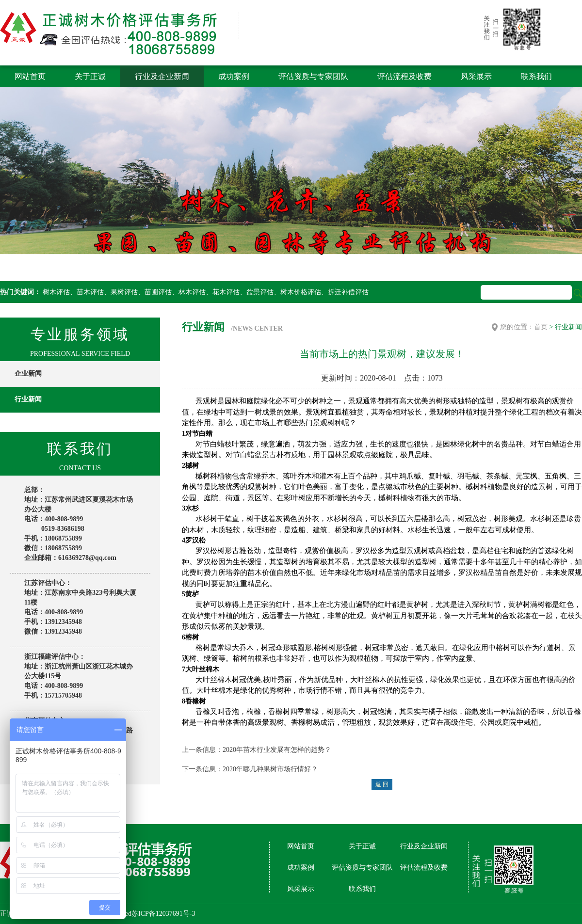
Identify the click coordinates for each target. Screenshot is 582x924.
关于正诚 (90, 76)
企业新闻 (28, 374)
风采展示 (476, 76)
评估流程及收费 (404, 76)
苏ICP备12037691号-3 (163, 914)
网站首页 (30, 76)
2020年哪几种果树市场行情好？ (270, 769)
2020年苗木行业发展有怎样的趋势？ (277, 750)
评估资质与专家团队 (313, 76)
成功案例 (234, 76)
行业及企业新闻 (162, 76)
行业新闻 (28, 399)
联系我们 (536, 76)
